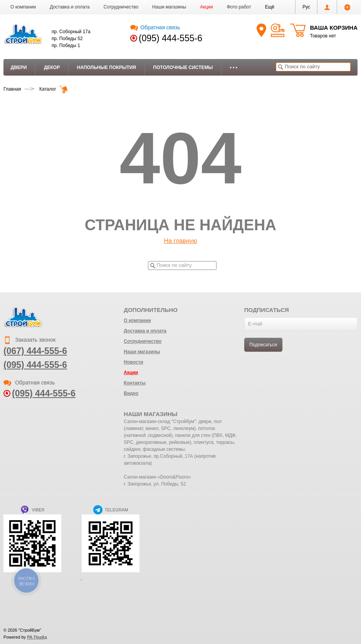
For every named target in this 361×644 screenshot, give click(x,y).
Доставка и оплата (70, 7)
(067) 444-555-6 (35, 351)
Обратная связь (155, 27)
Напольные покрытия (107, 67)
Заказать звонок (29, 340)
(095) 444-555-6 (170, 38)
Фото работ (239, 7)
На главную (181, 241)
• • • (234, 67)
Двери (19, 67)
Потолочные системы (183, 67)
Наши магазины (169, 7)
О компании (23, 7)
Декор (52, 67)
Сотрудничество (121, 7)
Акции (207, 7)
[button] (270, 7)
